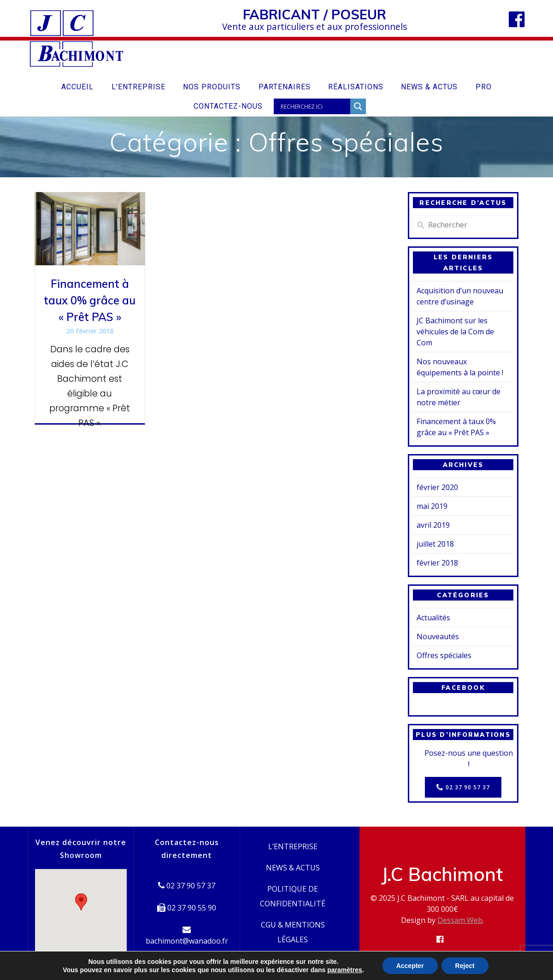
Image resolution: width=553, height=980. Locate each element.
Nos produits (212, 87)
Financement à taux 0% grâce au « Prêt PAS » (90, 300)
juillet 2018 (435, 544)
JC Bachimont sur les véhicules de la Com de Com (455, 332)
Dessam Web (460, 920)
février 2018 (437, 563)
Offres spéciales (444, 655)
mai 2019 (432, 506)
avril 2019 (433, 525)
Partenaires (285, 87)
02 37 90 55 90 (187, 908)
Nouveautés (438, 636)
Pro (484, 87)
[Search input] (314, 106)
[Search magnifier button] (358, 106)
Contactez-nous (228, 106)
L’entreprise (138, 87)
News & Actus (429, 87)
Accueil (77, 87)
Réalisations (356, 87)
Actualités (433, 618)
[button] (81, 902)
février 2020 (437, 487)
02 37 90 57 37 (463, 788)
